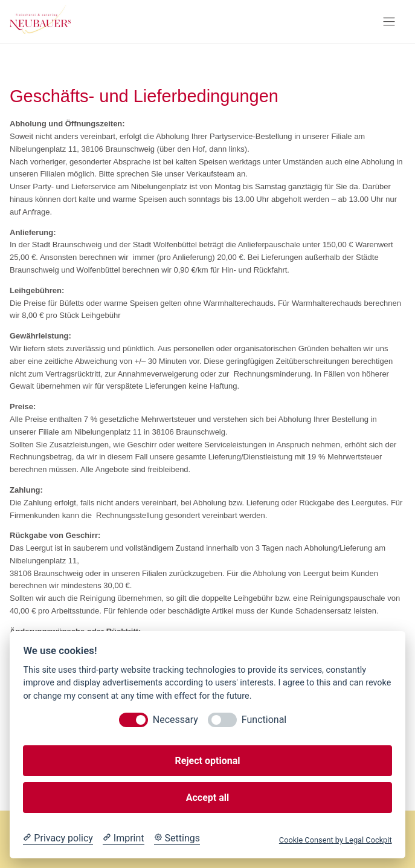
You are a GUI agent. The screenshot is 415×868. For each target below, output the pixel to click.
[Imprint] (124, 838)
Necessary (175, 720)
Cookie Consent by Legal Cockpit (336, 840)
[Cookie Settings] (177, 838)
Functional (264, 720)
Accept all (207, 798)
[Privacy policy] (58, 838)
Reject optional (208, 761)
